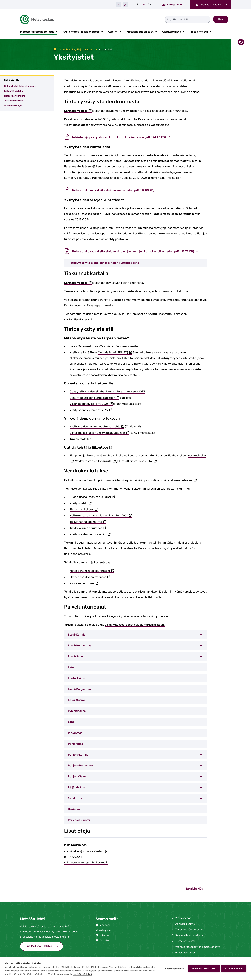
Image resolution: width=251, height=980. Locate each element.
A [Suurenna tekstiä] (125, 5)
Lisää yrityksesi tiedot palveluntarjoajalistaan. (135, 624)
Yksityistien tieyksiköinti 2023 (91, 404)
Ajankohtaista (171, 31)
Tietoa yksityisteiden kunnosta (20, 85)
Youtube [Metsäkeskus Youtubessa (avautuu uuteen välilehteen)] (104, 940)
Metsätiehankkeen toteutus (90, 577)
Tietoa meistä (199, 31)
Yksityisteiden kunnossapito (90, 534)
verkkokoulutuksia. (182, 480)
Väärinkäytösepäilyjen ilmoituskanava (196, 946)
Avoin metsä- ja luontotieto (81, 31)
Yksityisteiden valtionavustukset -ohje (97, 426)
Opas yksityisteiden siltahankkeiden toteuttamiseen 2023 (107, 391)
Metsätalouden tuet (140, 31)
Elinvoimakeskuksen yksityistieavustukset (99, 432)
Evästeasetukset (174, 969)
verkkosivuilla (105, 461)
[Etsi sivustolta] (152, 19)
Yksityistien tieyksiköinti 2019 (91, 410)
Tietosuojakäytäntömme (187, 929)
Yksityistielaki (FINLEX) (115, 352)
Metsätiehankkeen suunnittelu (92, 571)
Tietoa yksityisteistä (15, 95)
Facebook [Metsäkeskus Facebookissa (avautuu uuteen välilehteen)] (105, 924)
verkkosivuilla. (145, 461)
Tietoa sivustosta (183, 940)
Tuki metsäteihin (81, 438)
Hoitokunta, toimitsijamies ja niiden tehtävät (101, 515)
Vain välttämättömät (204, 969)
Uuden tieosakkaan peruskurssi (92, 497)
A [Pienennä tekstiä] (119, 5)
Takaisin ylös (197, 888)
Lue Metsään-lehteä (44, 945)
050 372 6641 (73, 856)
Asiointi (113, 31)
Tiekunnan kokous (84, 509)
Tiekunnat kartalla (13, 90)
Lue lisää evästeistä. (83, 974)
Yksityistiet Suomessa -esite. (119, 346)
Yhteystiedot (173, 4)
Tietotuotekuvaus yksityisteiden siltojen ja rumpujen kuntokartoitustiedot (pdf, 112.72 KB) (131, 251)
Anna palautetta (183, 923)
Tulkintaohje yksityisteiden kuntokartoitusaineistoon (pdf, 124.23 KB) (117, 137)
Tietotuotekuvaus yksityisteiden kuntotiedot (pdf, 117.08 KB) (111, 190)
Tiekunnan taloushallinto (88, 521)
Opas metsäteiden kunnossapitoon (95, 397)
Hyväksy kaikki (234, 969)
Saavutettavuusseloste (187, 935)
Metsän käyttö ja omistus (37, 31)
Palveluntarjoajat (13, 105)
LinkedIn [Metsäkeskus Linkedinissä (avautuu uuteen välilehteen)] (104, 935)
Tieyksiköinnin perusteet (88, 528)
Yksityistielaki (81, 503)
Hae (221, 19)
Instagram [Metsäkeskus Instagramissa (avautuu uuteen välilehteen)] (105, 930)
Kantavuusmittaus (84, 583)
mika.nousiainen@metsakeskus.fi (86, 862)
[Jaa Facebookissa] (241, 42)
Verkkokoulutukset (14, 100)
